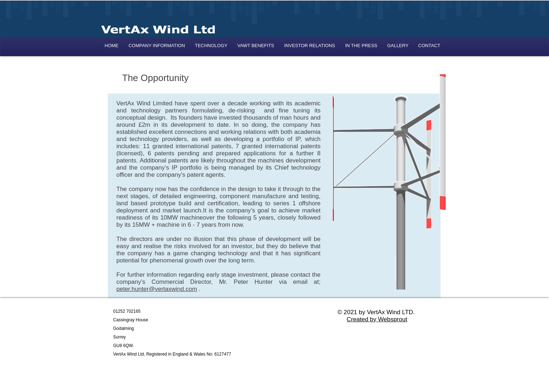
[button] (310, 46)
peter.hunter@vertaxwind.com (157, 289)
